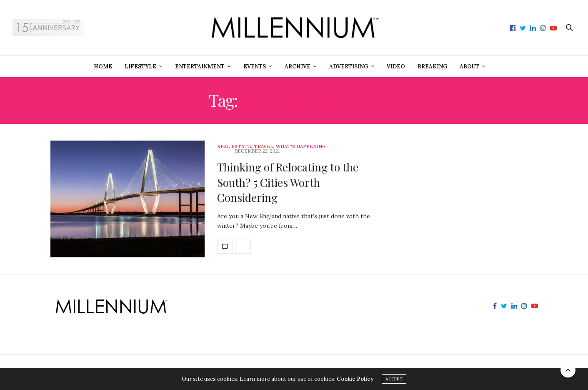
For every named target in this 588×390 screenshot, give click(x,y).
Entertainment (200, 67)
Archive (298, 67)
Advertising (349, 67)
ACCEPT (394, 379)
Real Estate (234, 147)
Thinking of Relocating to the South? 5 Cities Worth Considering (288, 182)
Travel (264, 147)
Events (255, 67)
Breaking (432, 67)
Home (103, 67)
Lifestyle (140, 67)
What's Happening (301, 147)
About (469, 67)
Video (396, 67)
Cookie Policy (355, 379)
